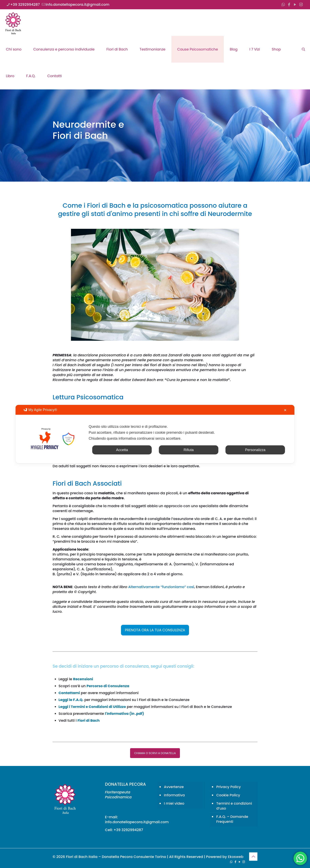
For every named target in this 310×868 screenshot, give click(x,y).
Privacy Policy (229, 787)
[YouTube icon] (295, 5)
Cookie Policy (228, 795)
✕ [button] (285, 410)
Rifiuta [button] (189, 450)
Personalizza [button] (255, 450)
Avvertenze (174, 787)
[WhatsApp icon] (283, 5)
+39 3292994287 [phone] (25, 4)
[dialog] (155, 434)
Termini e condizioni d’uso (234, 806)
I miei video (174, 803)
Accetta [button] (122, 450)
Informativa (174, 795)
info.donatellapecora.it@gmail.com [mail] (77, 4)
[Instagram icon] (301, 5)
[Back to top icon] (253, 857)
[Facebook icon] (289, 5)
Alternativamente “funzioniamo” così (161, 587)
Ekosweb (236, 857)
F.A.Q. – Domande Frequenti (232, 819)
